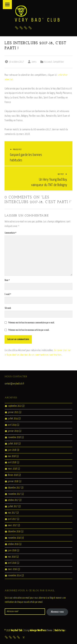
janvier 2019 (13, 431)
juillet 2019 (13, 419)
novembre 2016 (14, 538)
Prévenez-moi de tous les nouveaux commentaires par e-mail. (31, 323)
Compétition (58, 62)
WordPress (42, 630)
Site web (8, 308)
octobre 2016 (13, 544)
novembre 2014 (14, 576)
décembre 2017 (14, 488)
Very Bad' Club (38, 20)
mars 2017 (13, 525)
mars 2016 (13, 569)
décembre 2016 (14, 532)
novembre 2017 (14, 494)
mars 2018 (13, 469)
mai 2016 (12, 557)
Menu (7, 5)
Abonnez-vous (57, 612)
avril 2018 (12, 463)
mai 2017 (12, 513)
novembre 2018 (14, 438)
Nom (7, 280)
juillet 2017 (13, 507)
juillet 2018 (13, 444)
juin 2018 (12, 450)
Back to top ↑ (60, 630)
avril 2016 (12, 563)
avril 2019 (12, 425)
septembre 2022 (15, 406)
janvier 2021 (13, 412)
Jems (34, 62)
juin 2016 (12, 551)
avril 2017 (12, 519)
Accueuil (48, 62)
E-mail (8, 294)
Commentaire (10, 233)
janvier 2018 (13, 481)
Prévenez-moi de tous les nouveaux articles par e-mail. (29, 330)
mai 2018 (12, 456)
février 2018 (13, 475)
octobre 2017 (13, 500)
